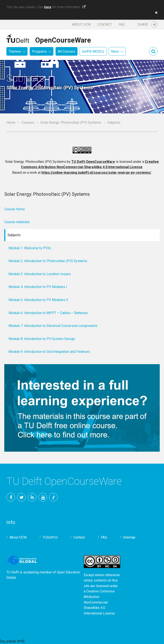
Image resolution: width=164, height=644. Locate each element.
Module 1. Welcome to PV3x (30, 248)
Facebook (11, 497)
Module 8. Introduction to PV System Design (42, 339)
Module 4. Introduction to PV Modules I (38, 287)
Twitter (21, 497)
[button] (155, 13)
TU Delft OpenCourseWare (93, 162)
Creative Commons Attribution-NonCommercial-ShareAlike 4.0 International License (99, 602)
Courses (28, 122)
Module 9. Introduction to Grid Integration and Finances (49, 352)
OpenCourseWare (63, 39)
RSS (32, 497)
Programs (39, 51)
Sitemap (129, 537)
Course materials (17, 222)
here (48, 7)
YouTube (43, 497)
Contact (105, 24)
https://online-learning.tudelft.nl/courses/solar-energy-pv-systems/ (96, 173)
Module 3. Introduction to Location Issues (40, 274)
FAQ (122, 24)
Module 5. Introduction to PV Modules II (38, 300)
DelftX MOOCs (93, 51)
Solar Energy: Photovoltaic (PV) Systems (71, 122)
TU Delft (53, 497)
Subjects (14, 235)
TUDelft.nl (50, 537)
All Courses (67, 51)
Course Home (15, 209)
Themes (15, 51)
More (115, 51)
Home (11, 122)
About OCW (81, 24)
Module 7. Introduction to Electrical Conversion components (53, 326)
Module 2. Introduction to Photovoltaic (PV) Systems (48, 261)
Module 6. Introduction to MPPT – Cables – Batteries (48, 313)
